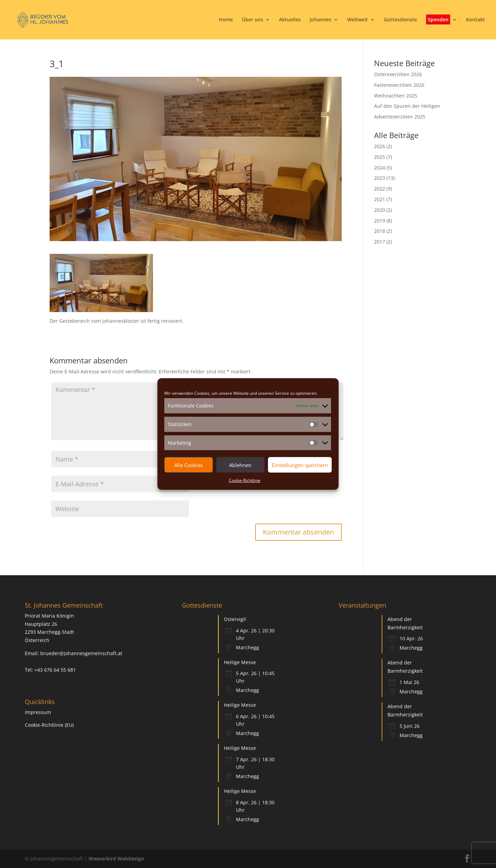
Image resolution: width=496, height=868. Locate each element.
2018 (380, 231)
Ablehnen (240, 465)
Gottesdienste (400, 20)
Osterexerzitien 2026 (398, 74)
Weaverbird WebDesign (116, 859)
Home (226, 20)
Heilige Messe (240, 662)
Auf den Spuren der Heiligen (407, 106)
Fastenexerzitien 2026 (399, 85)
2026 (380, 146)
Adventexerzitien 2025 (400, 117)
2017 (380, 242)
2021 (380, 199)
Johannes (321, 20)
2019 (380, 221)
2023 (380, 178)
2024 (380, 168)
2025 (380, 157)
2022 (380, 189)
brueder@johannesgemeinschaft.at (81, 653)
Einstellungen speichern (300, 465)
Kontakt (476, 20)
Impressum (38, 712)
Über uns (252, 20)
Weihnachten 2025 (396, 96)
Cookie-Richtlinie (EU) (49, 725)
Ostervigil (235, 619)
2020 (380, 210)
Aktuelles (290, 20)
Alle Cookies (189, 465)
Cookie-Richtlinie (245, 480)
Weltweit (358, 20)
